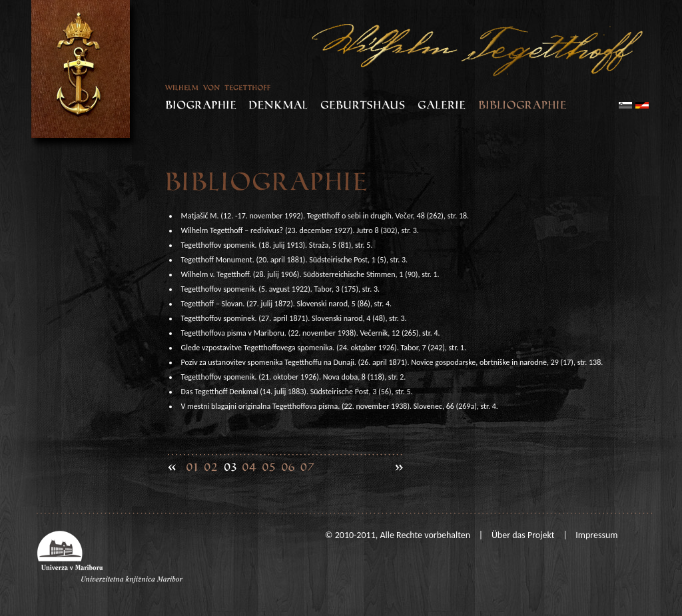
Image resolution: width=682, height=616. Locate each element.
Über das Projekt (523, 535)
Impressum (596, 535)
